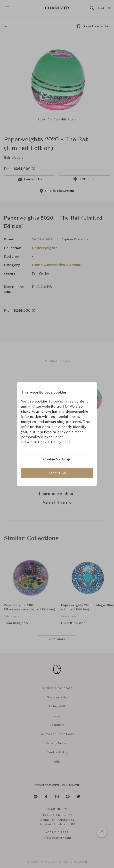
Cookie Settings (57, 459)
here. (67, 442)
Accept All (57, 473)
